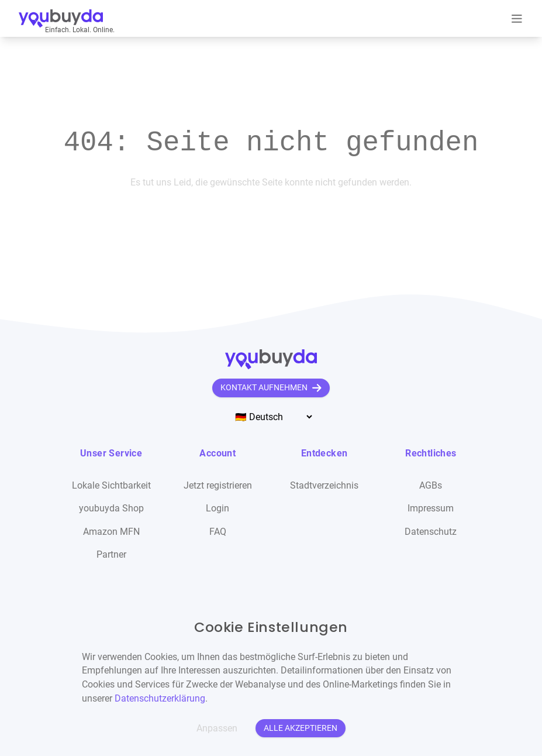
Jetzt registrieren (218, 485)
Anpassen (217, 728)
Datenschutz (431, 532)
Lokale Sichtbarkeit (111, 485)
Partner (111, 554)
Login (218, 508)
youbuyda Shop (111, 508)
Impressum (431, 508)
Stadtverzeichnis (324, 485)
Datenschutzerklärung (160, 698)
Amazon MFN (111, 532)
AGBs (431, 485)
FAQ (218, 532)
